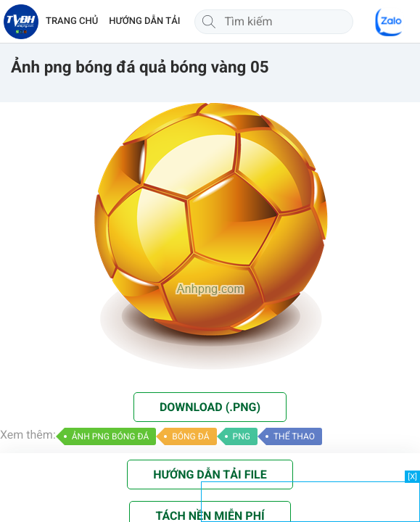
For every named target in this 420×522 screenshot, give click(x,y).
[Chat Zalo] (390, 22)
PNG (242, 436)
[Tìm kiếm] (209, 22)
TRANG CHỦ (72, 21)
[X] (412, 477)
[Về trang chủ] (21, 22)
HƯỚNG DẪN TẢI (144, 21)
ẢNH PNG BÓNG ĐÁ (111, 436)
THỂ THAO (294, 436)
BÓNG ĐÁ (190, 436)
